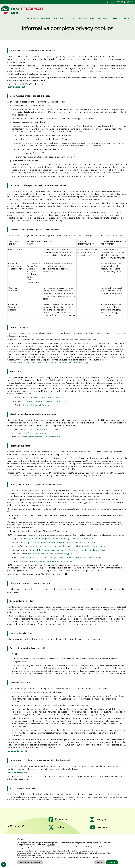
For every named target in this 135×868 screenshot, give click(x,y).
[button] (117, 839)
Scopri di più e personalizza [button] (30, 862)
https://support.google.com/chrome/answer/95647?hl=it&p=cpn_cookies (60, 539)
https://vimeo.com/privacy (34, 433)
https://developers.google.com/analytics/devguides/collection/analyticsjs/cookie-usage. (48, 363)
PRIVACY (130, 2)
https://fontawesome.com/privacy (45, 437)
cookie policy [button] (51, 845)
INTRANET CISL (121, 2)
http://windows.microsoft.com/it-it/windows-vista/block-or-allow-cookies (71, 550)
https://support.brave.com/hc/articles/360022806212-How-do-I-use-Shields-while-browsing (60, 558)
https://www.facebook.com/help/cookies (44, 398)
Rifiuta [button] (100, 862)
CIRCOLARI (111, 2)
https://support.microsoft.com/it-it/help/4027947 (49, 554)
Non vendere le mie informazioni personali (82, 851)
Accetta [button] (112, 862)
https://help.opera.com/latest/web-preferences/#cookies (45, 561)
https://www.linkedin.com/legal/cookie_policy (45, 401)
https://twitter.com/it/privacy (36, 405)
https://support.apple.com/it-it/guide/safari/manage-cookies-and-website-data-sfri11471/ (65, 546)
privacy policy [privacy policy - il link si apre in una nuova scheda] (36, 855)
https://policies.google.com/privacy (43, 429)
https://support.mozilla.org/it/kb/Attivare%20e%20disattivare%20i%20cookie (60, 542)
